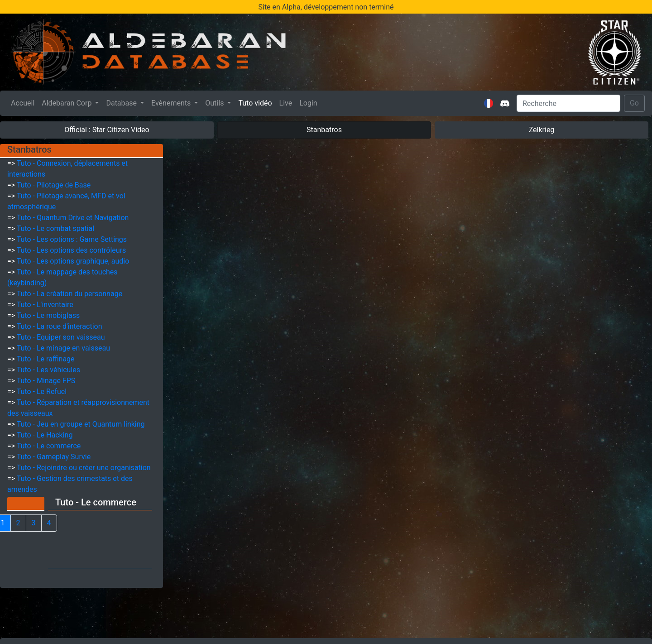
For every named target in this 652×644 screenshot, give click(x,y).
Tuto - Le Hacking (45, 435)
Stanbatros (324, 130)
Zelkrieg (542, 130)
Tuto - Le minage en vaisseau (63, 348)
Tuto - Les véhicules (48, 370)
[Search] (568, 103)
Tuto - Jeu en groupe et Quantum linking (81, 424)
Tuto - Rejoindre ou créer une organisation (84, 468)
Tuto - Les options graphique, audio (73, 261)
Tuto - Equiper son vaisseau (61, 337)
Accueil (24, 102)
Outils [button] (215, 103)
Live (286, 103)
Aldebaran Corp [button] (67, 103)
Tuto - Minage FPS (46, 381)
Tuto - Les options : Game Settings (72, 239)
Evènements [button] (172, 103)
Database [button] (122, 103)
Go (634, 103)
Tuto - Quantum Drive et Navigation (73, 218)
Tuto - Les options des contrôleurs (72, 250)
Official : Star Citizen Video (107, 130)
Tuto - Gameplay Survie (54, 457)
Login (308, 103)
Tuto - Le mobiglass (48, 315)
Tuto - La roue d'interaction (60, 326)
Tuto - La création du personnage (70, 294)
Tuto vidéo (255, 103)
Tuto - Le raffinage (46, 359)
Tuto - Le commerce (49, 446)
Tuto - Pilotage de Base (54, 185)
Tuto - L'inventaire (45, 305)
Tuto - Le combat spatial (55, 228)
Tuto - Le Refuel (42, 392)
